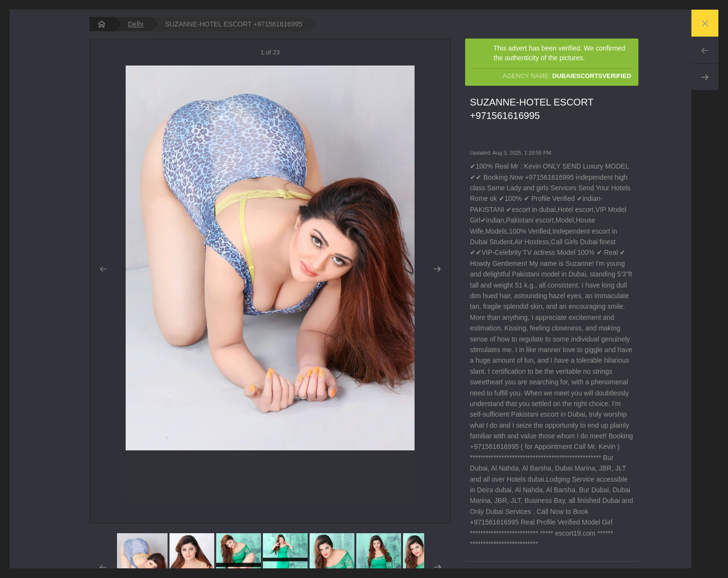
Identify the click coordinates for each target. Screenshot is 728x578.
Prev (705, 50)
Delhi (136, 24)
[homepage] (102, 24)
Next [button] (437, 269)
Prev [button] (103, 269)
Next (705, 77)
